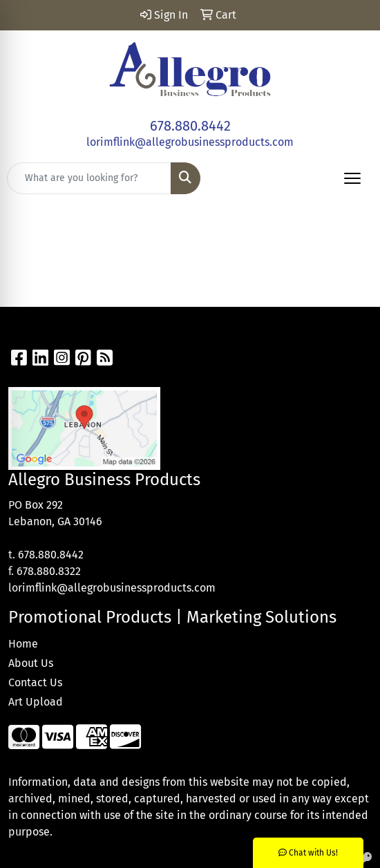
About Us (31, 663)
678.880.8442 (190, 126)
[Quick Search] (89, 178)
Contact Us (35, 682)
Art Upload (36, 702)
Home (23, 644)
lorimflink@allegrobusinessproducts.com (190, 142)
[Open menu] (352, 178)
